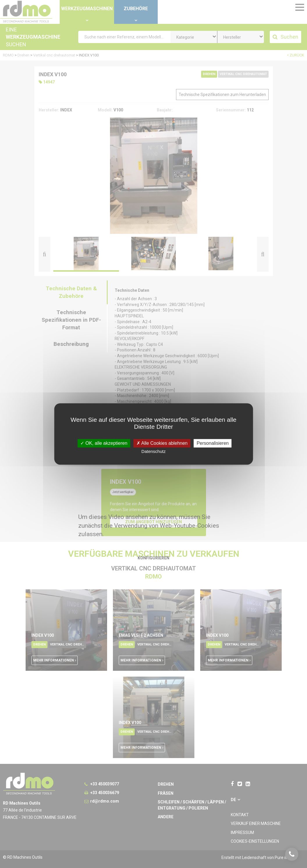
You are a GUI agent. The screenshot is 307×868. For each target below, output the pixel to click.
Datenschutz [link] (153, 452)
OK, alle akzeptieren (104, 443)
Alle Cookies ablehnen (162, 443)
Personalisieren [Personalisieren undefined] (213, 443)
